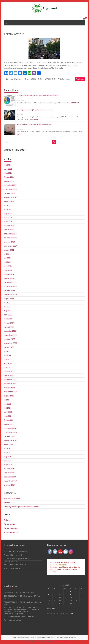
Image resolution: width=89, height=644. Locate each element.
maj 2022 (8, 359)
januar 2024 (9, 278)
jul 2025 (7, 205)
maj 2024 (8, 262)
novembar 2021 (10, 384)
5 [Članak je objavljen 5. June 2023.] (49, 595)
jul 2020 (7, 448)
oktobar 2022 (9, 339)
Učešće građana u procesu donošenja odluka (22, 506)
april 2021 (8, 412)
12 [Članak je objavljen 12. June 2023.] (49, 597)
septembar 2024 (10, 246)
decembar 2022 (10, 331)
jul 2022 (7, 351)
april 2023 (8, 315)
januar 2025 (9, 230)
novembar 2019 (10, 481)
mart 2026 (8, 173)
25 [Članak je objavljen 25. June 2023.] (81, 600)
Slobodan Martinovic (15, 79)
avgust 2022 (9, 347)
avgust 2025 (9, 201)
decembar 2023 (10, 282)
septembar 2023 (10, 294)
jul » (53, 608)
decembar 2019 (10, 477)
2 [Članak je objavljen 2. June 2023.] (70, 592)
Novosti (7, 502)
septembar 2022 (10, 343)
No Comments (65, 79)
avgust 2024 (9, 250)
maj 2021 (8, 408)
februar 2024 (9, 274)
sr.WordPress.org (11, 532)
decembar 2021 (10, 379)
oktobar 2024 (9, 242)
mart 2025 (8, 221)
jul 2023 (7, 302)
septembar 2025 (10, 197)
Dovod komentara (11, 528)
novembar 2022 (10, 335)
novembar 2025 (10, 189)
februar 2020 (9, 469)
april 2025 (8, 217)
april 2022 (8, 363)
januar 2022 (9, 375)
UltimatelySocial (61, 641)
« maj (49, 608)
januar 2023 (9, 327)
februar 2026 (9, 177)
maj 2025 (8, 213)
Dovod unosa (9, 524)
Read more (80, 79)
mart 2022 (8, 367)
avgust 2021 (9, 396)
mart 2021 (8, 416)
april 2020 (8, 460)
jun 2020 (7, 452)
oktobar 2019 (9, 485)
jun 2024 (7, 258)
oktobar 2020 (9, 436)
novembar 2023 (10, 286)
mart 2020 (8, 465)
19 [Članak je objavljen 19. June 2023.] (49, 600)
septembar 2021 (10, 392)
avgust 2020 (9, 444)
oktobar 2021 (9, 388)
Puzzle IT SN (68, 613)
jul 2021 (7, 400)
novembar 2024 (10, 238)
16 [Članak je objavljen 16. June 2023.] (71, 597)
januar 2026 (9, 181)
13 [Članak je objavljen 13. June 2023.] (54, 597)
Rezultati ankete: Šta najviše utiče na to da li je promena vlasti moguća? (38, 95)
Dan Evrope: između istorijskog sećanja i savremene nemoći (35, 110)
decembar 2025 (10, 185)
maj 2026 (8, 165)
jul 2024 (7, 254)
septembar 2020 (10, 440)
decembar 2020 (10, 428)
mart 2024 (8, 270)
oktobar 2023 (9, 290)
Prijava (7, 520)
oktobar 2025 (9, 193)
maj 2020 (8, 456)
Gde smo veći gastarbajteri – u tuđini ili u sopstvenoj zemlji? (34, 124)
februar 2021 (9, 420)
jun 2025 (7, 209)
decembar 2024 (10, 234)
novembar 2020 (10, 432)
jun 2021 (7, 404)
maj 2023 (8, 311)
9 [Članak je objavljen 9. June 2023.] (70, 595)
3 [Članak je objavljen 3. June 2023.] (76, 592)
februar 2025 (9, 226)
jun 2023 (7, 307)
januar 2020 (9, 473)
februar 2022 (9, 371)
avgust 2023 (9, 298)
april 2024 (8, 266)
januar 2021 (9, 424)
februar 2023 (9, 323)
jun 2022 (7, 355)
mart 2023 (8, 319)
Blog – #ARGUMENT (48, 79)
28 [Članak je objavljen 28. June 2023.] (60, 603)
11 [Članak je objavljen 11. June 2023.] (81, 595)
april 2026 (8, 169)
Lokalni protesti (14, 34)
